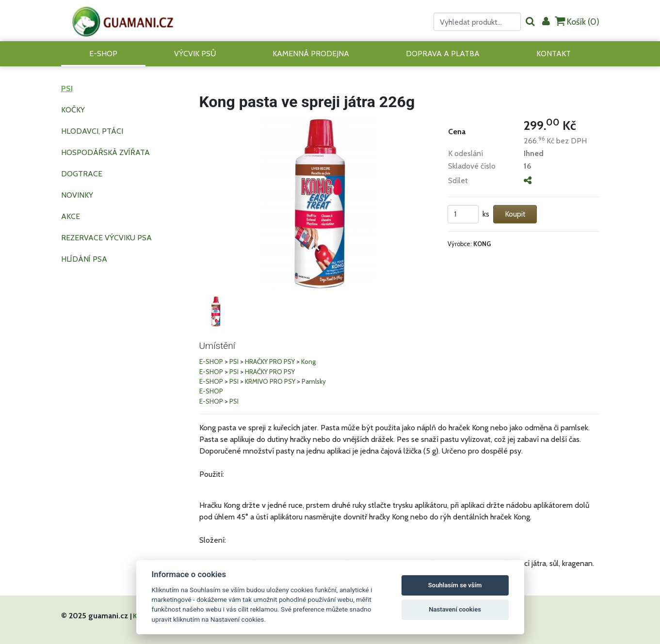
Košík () (577, 22)
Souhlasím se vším (455, 585)
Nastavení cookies (455, 609)
